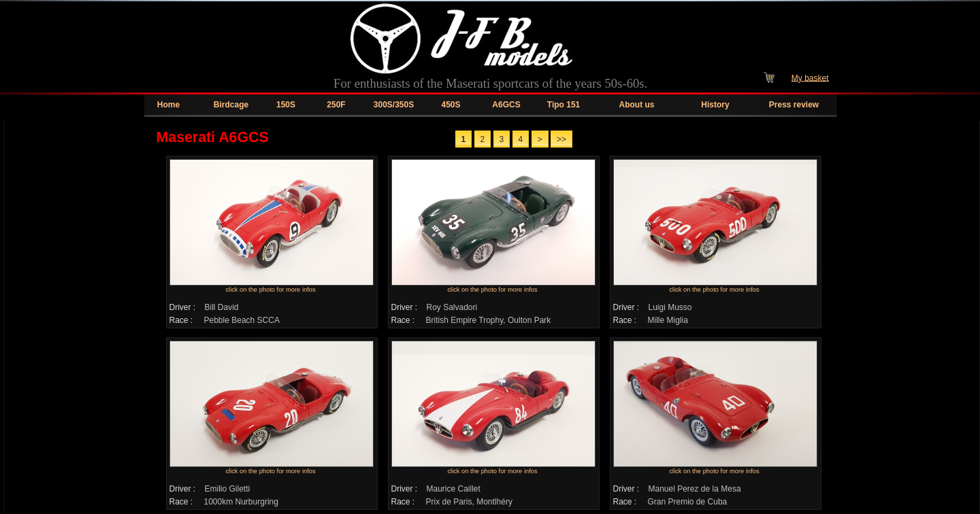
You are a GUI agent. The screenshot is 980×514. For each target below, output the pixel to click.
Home (168, 105)
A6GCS (506, 105)
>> (561, 139)
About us (637, 105)
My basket (810, 78)
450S (451, 105)
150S (286, 105)
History (715, 105)
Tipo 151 (563, 105)
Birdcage (231, 105)
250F (336, 105)
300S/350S (394, 105)
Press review (794, 105)
